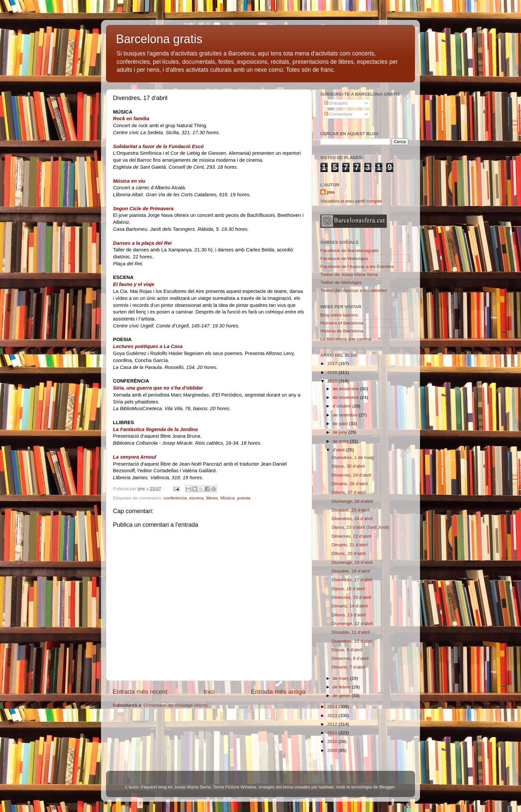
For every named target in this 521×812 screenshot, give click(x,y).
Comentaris (338, 114)
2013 (333, 716)
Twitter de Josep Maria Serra (349, 274)
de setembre (346, 415)
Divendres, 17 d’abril (352, 580)
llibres (212, 498)
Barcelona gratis (159, 39)
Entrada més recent (140, 692)
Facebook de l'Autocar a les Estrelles (357, 267)
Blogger (387, 787)
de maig (341, 441)
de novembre (346, 397)
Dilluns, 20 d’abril (349, 553)
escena (197, 498)
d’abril (339, 450)
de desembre (346, 389)
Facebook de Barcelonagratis (350, 251)
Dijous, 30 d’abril (348, 466)
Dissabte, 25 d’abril (351, 510)
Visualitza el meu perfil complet (351, 201)
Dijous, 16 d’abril (348, 589)
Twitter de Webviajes (341, 282)
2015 (333, 381)
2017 (333, 363)
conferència (175, 498)
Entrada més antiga (278, 692)
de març (341, 678)
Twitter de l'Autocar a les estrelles (354, 290)
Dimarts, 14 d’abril (350, 606)
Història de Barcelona (342, 331)
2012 (333, 724)
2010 (333, 741)
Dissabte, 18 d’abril (351, 571)
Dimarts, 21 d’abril (350, 545)
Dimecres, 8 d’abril (350, 658)
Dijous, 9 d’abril (347, 650)
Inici (209, 692)
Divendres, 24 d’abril (352, 519)
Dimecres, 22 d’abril (351, 536)
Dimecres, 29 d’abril (351, 475)
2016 (333, 372)
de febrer (342, 687)
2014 (333, 707)
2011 (333, 733)
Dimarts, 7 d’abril (348, 667)
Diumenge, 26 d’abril (352, 501)
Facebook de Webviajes (344, 259)
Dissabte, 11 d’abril (351, 632)
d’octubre (342, 406)
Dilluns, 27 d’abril (349, 492)
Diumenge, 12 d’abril (352, 624)
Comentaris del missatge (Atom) (176, 705)
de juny (340, 432)
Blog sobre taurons (339, 315)
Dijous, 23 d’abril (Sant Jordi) (360, 527)
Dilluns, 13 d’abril (349, 615)
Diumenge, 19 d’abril (352, 562)
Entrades (336, 103)
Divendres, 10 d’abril (352, 641)
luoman (327, 787)
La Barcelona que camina (346, 339)
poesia (244, 498)
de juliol (341, 424)
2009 (333, 750)
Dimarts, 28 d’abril (350, 484)
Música (228, 498)
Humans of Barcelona (342, 323)
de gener (342, 696)
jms (331, 192)
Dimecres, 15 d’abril (351, 597)
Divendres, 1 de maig (353, 457)
